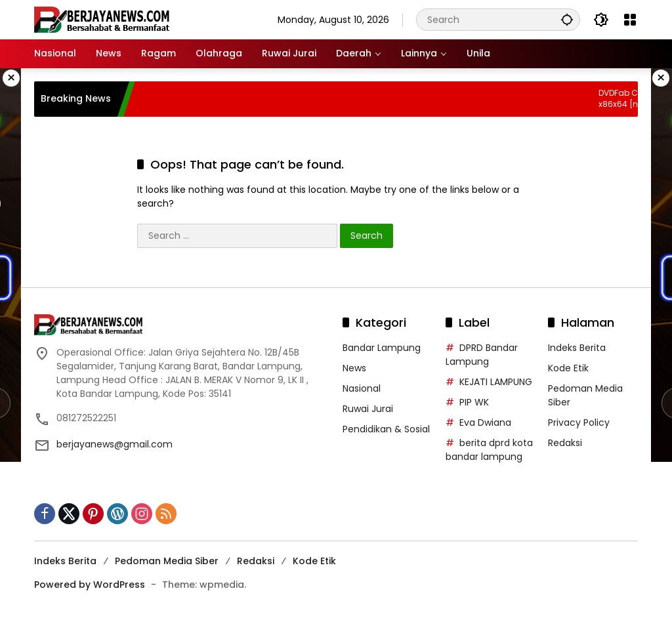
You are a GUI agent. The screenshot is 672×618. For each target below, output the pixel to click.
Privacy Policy (579, 422)
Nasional (362, 388)
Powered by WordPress (90, 585)
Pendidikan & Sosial (386, 429)
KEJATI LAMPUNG (496, 382)
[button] (567, 19)
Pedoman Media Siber (167, 561)
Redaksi (565, 443)
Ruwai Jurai (368, 409)
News (354, 368)
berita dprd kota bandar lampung (489, 450)
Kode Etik (568, 368)
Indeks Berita (577, 348)
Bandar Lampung (382, 348)
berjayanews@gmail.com (115, 444)
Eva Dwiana (485, 422)
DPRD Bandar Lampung (482, 355)
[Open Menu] (630, 20)
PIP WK (474, 402)
